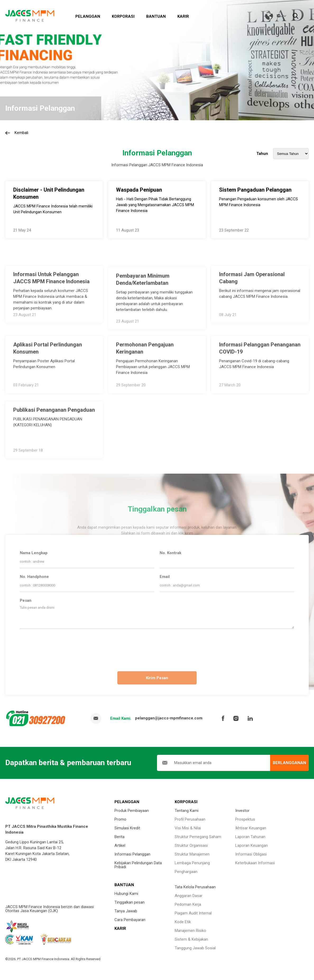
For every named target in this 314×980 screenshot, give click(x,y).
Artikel (120, 845)
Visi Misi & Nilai (188, 828)
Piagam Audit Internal (193, 913)
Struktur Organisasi (191, 845)
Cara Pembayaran (130, 920)
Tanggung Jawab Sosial (195, 948)
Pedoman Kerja (188, 904)
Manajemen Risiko (190, 931)
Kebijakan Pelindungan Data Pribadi (138, 865)
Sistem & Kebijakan (191, 939)
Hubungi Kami (126, 894)
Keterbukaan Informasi (255, 863)
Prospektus (245, 819)
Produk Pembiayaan (132, 811)
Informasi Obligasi (251, 854)
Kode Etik (183, 922)
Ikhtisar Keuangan (251, 828)
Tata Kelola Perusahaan (195, 887)
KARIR (120, 928)
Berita (119, 837)
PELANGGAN (127, 802)
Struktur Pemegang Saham (198, 837)
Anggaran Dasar (189, 896)
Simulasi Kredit (127, 828)
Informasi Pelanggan (132, 854)
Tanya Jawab (126, 911)
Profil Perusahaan (190, 819)
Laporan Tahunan (250, 837)
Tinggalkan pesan (130, 902)
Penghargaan (186, 872)
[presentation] (157, 648)
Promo (120, 819)
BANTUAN (124, 885)
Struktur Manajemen (192, 854)
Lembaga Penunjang (192, 863)
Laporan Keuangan (251, 845)
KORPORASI (186, 802)
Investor (242, 811)
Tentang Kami (187, 811)
